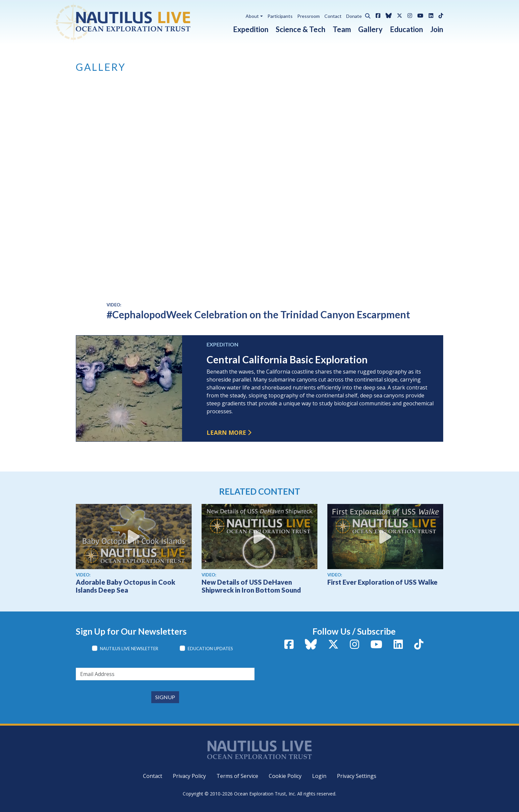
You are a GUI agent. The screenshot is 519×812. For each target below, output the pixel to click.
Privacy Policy (189, 776)
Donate (354, 16)
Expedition (251, 29)
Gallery (370, 29)
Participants (280, 16)
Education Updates (210, 649)
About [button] (252, 16)
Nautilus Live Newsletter (129, 649)
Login (319, 776)
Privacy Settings (357, 776)
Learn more (226, 432)
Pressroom (308, 16)
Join (437, 29)
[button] (366, 15)
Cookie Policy (285, 776)
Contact (333, 16)
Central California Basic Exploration (287, 359)
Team (342, 29)
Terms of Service (237, 776)
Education (406, 29)
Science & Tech (301, 29)
